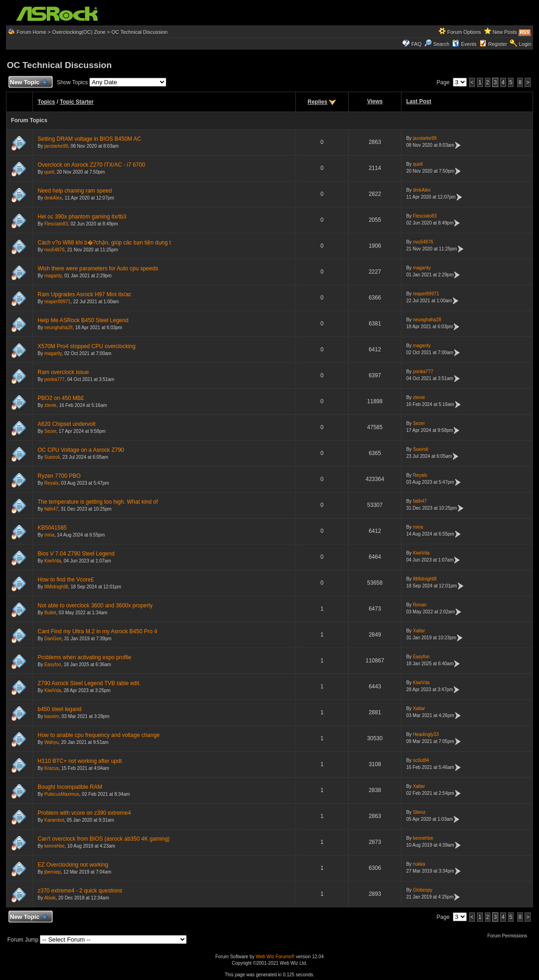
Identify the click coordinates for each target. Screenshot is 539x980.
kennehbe (55, 846)
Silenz (419, 812)
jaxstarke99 (56, 146)
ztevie (50, 405)
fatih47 (51, 509)
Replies (317, 102)
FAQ (416, 44)
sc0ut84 (421, 760)
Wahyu (52, 742)
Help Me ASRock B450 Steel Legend (83, 320)
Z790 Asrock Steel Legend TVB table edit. (89, 683)
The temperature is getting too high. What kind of (97, 502)
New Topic (28, 83)
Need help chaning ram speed (75, 191)
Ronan (420, 605)
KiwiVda (53, 561)
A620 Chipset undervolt (66, 424)
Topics (46, 102)
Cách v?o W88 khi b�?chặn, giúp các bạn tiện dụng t (104, 243)
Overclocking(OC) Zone (79, 32)
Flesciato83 (56, 224)
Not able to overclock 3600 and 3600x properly (95, 605)
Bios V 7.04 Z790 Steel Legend (76, 554)
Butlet (50, 613)
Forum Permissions (509, 936)
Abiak (50, 898)
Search (441, 44)
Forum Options (464, 32)
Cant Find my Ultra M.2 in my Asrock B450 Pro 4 (97, 631)
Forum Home (31, 32)
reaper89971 (58, 302)
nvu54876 (55, 250)
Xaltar (419, 631)
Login (525, 44)
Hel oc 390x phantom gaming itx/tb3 (82, 217)
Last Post (419, 101)
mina (50, 535)
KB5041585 (52, 528)
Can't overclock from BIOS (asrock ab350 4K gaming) (103, 839)
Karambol (54, 820)
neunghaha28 (59, 328)
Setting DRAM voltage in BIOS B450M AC (89, 139)
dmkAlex (53, 198)
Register (498, 44)
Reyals (52, 483)
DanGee (53, 639)
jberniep (53, 872)
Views (375, 101)
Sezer (50, 431)
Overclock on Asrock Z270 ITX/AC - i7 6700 (91, 165)
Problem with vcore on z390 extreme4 (84, 813)
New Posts (505, 32)
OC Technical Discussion (140, 32)
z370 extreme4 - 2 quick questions (80, 891)
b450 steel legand (60, 709)
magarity (53, 276)
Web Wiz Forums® (275, 957)
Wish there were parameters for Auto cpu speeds (98, 268)
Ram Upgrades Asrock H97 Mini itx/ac (84, 294)
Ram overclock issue (63, 372)
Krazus (52, 768)
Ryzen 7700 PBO (59, 476)
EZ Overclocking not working (73, 865)
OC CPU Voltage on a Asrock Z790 (81, 450)
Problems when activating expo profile (84, 657)
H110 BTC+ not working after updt (80, 761)
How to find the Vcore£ (66, 580)
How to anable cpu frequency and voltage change (99, 735)
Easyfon (53, 665)
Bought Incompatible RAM (70, 787)
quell (49, 172)
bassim (52, 716)
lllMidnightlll (56, 587)
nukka (419, 864)
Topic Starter (77, 102)
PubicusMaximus (62, 794)
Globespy (423, 890)
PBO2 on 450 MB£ (61, 398)
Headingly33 (426, 734)
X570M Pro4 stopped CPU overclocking (86, 346)
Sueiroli (52, 457)
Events (464, 44)
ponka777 (55, 379)
